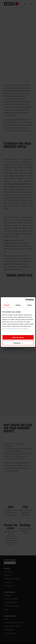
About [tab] (29, 305)
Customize (18, 343)
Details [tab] (18, 305)
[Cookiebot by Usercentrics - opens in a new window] (26, 300)
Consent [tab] (6, 305)
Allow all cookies (18, 337)
